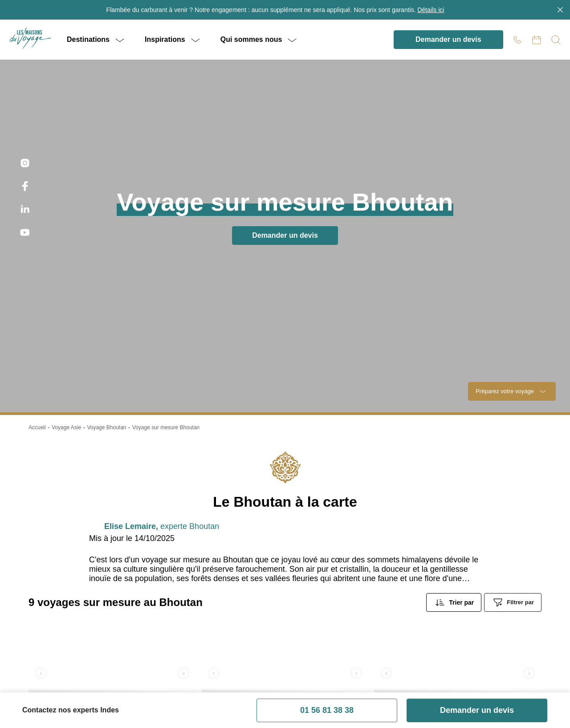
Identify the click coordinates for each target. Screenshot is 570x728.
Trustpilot (15, 206)
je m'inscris (453, 319)
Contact (262, 714)
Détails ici (426, 10)
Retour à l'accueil (285, 151)
